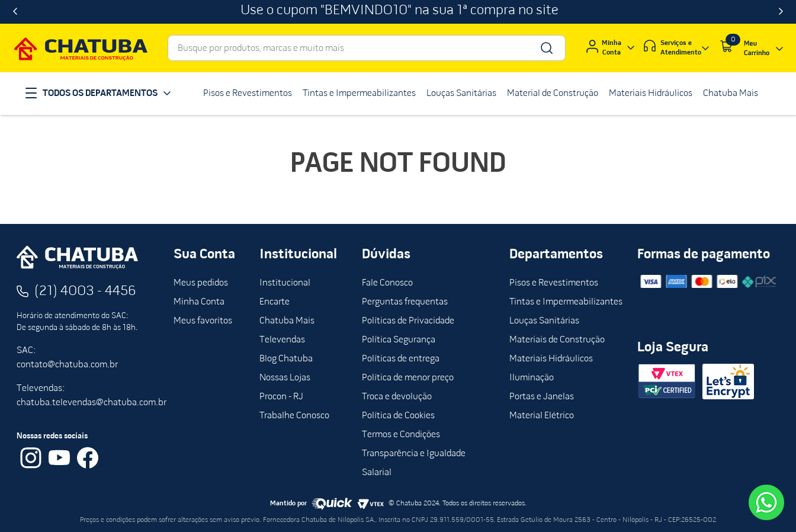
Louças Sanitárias (544, 321)
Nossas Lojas (285, 378)
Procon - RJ (281, 397)
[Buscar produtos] (546, 48)
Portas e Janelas (542, 397)
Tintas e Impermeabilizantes (566, 302)
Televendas (282, 340)
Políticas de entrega (401, 359)
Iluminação (532, 378)
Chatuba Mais (287, 321)
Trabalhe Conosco (294, 416)
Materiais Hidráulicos (551, 359)
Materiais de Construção (557, 340)
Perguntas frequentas (405, 302)
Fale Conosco (387, 283)
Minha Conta (199, 302)
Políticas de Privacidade (408, 321)
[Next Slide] (781, 12)
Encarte (275, 302)
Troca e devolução (397, 397)
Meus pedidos (201, 283)
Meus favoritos (203, 321)
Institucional (285, 283)
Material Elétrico (542, 416)
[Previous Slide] (15, 12)
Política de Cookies (398, 416)
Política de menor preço (408, 378)
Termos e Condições (401, 435)
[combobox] (367, 48)
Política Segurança (399, 340)
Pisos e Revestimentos (554, 283)
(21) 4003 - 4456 (85, 291)
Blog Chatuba (286, 359)
